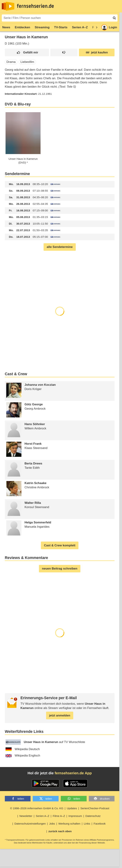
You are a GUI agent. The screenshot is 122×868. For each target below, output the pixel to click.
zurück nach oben (60, 831)
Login (109, 27)
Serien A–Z (80, 27)
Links (87, 824)
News (6, 27)
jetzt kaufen (97, 52)
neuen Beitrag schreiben (60, 569)
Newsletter (26, 816)
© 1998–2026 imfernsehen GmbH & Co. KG (37, 808)
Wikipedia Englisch (23, 756)
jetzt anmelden (60, 715)
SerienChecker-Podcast (95, 808)
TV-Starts (61, 27)
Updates (72, 808)
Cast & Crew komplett (60, 545)
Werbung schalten (69, 824)
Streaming (42, 27)
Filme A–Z (59, 816)
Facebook (100, 824)
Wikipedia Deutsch (23, 749)
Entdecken (23, 27)
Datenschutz (93, 816)
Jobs (52, 824)
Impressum (75, 816)
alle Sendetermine (60, 247)
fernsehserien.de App (73, 773)
